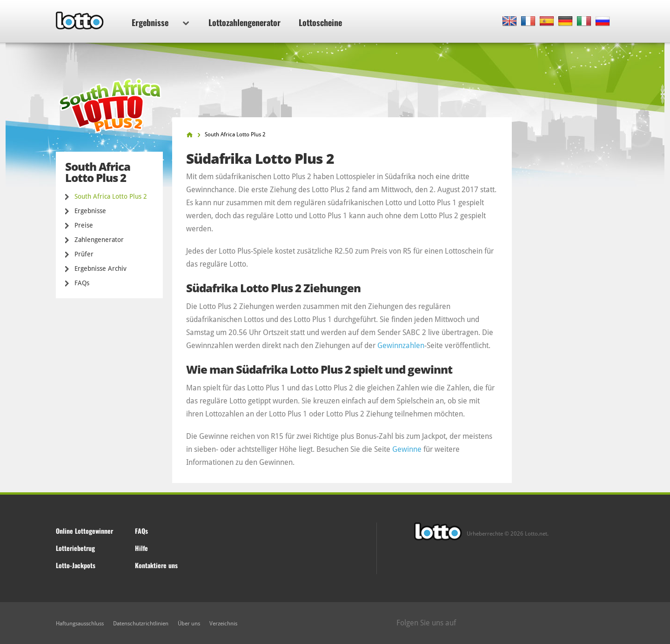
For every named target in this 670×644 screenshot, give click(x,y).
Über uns (189, 624)
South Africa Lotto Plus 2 (111, 196)
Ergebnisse (160, 22)
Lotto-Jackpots (76, 565)
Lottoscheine (320, 22)
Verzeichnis (223, 624)
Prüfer (84, 254)
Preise (84, 225)
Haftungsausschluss (80, 624)
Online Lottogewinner (84, 531)
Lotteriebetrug (75, 548)
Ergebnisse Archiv (100, 268)
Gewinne (407, 449)
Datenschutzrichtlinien (141, 624)
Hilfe (141, 548)
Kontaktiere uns (156, 565)
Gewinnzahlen (401, 345)
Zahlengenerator (99, 240)
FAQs (82, 283)
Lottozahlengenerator (245, 22)
